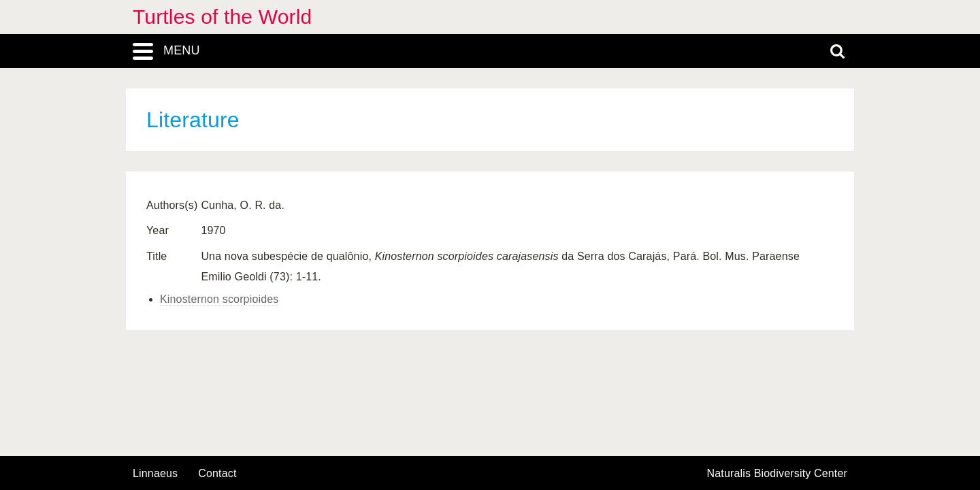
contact (217, 473)
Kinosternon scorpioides (219, 299)
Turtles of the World (222, 17)
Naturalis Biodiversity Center (778, 474)
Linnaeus (155, 474)
